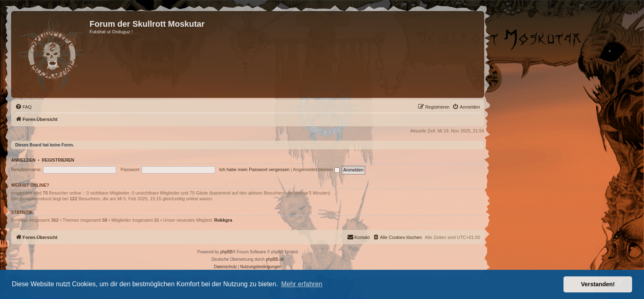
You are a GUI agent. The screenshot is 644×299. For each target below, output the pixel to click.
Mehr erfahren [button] (302, 284)
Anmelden (23, 160)
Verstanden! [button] (598, 284)
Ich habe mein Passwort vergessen (254, 169)
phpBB (226, 252)
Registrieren (58, 160)
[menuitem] (23, 107)
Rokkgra (223, 220)
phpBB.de (275, 259)
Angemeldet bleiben (316, 169)
